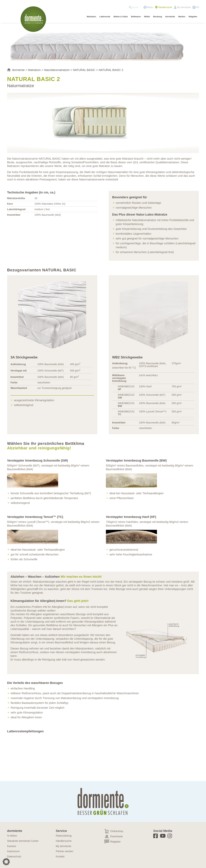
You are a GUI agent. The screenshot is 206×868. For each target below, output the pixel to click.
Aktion (150, 7)
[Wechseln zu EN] (196, 7)
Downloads (116, 836)
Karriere (12, 846)
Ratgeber (115, 842)
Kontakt (60, 857)
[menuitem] (135, 7)
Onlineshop (117, 831)
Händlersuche (165, 7)
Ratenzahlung (64, 836)
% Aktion (12, 836)
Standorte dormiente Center (23, 841)
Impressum (13, 851)
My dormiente (184, 7)
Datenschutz (14, 857)
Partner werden (65, 851)
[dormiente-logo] (34, 19)
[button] (6, 862)
